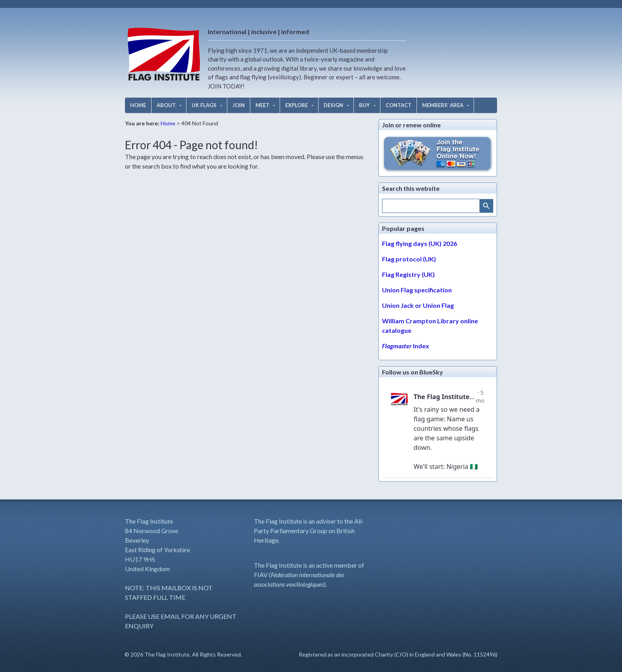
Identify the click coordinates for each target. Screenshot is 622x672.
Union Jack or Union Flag (418, 305)
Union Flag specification (417, 290)
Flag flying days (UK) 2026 (419, 243)
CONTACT (398, 105)
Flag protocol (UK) (409, 259)
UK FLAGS (204, 105)
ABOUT (166, 105)
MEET (262, 105)
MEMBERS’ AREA (443, 105)
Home (168, 123)
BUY (364, 105)
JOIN (239, 105)
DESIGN (333, 105)
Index (406, 346)
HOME (138, 105)
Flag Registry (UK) (408, 274)
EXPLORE (297, 105)
